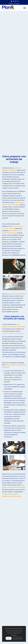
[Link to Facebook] (18, 1)
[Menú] (24, 8)
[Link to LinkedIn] (11, 1)
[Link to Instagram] (16, 1)
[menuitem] (24, 8)
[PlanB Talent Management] (12, 8)
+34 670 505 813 (17, 4)
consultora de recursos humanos (13, 333)
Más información (17, 638)
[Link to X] (14, 1)
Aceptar (9, 638)
